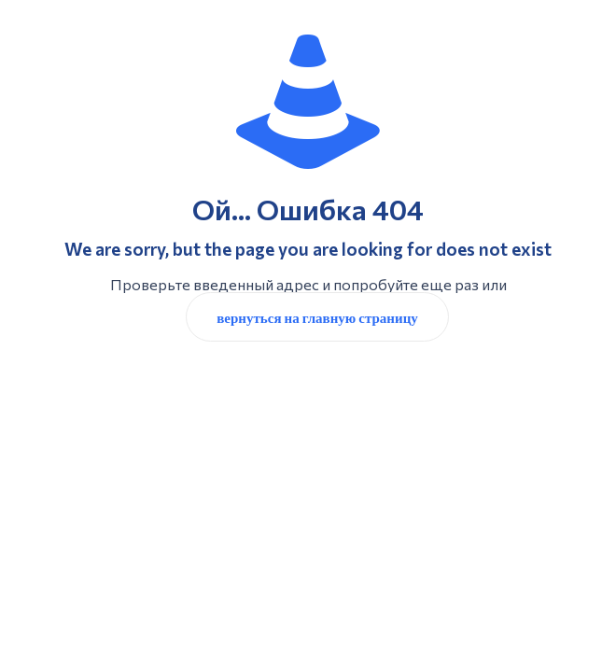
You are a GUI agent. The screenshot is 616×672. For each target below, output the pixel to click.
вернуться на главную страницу (317, 317)
